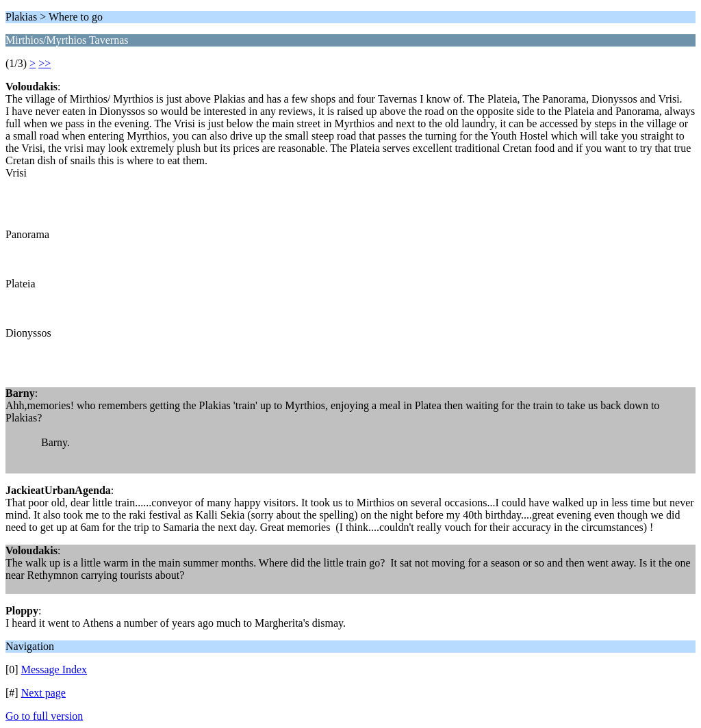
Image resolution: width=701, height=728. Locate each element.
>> (44, 63)
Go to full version (44, 716)
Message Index (54, 669)
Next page (43, 693)
